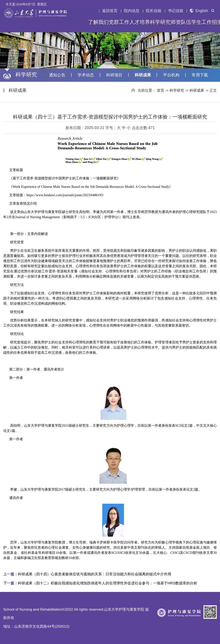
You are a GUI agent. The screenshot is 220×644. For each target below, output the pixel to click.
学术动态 (86, 75)
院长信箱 (154, 11)
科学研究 (160, 22)
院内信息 (132, 11)
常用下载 (200, 75)
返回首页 (110, 11)
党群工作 (119, 22)
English (199, 11)
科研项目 (114, 75)
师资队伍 (181, 22)
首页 (160, 90)
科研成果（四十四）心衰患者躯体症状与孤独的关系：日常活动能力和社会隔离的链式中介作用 (87, 574)
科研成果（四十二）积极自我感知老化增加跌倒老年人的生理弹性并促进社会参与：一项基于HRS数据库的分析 (100, 583)
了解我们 (98, 22)
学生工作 (202, 22)
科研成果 (143, 75)
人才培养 (140, 22)
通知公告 (57, 75)
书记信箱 (176, 11)
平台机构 (171, 75)
